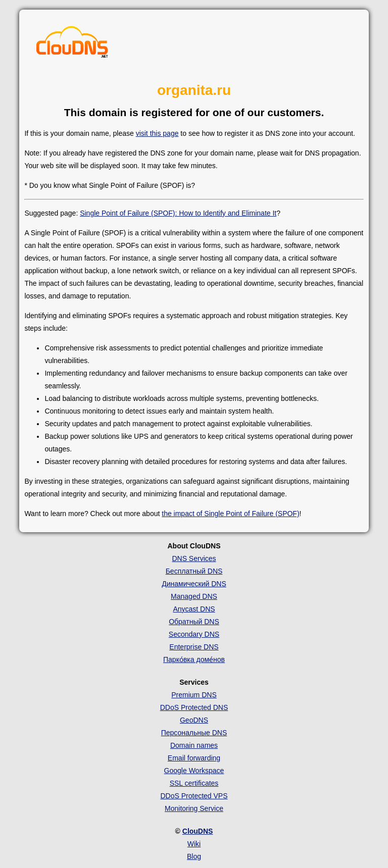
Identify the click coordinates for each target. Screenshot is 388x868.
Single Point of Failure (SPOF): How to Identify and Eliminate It (178, 213)
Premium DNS (194, 695)
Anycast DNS (194, 609)
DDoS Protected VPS (194, 796)
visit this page (157, 133)
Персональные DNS (194, 733)
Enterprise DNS (194, 647)
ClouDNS (198, 831)
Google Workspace (194, 771)
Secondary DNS (194, 634)
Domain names (194, 745)
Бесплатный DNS (194, 571)
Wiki (194, 844)
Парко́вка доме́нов (194, 659)
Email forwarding (194, 758)
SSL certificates (194, 783)
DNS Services (194, 558)
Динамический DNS (194, 584)
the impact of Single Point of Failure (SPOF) (230, 514)
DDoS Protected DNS (194, 707)
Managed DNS (194, 596)
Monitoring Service (194, 808)
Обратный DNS (194, 622)
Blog (194, 856)
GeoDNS (194, 720)
